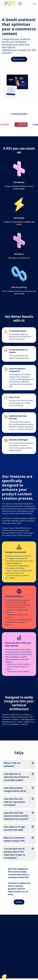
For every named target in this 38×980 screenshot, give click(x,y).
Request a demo (19, 59)
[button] (34, 4)
